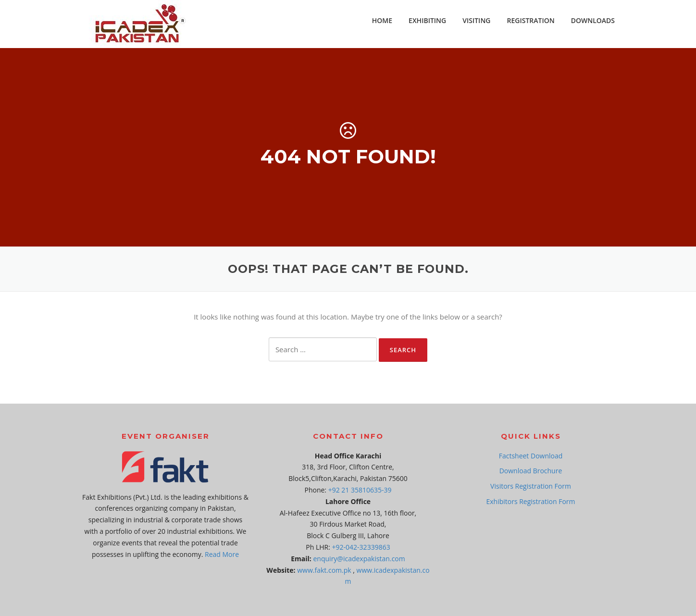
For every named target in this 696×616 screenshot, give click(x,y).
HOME (382, 20)
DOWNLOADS (593, 20)
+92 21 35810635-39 (360, 490)
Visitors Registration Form (531, 486)
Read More (222, 554)
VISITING (476, 20)
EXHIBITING (427, 20)
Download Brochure (531, 471)
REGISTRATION (531, 20)
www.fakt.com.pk (324, 570)
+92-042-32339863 (361, 547)
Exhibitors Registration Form (530, 501)
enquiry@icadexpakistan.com (359, 559)
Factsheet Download (531, 456)
